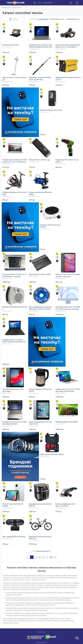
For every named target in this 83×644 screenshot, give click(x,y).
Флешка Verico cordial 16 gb (13, 177)
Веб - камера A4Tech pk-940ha (41, 507)
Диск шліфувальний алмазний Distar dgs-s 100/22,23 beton (41, 302)
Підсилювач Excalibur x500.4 (40, 260)
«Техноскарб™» (33, 639)
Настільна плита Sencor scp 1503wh (66, 220)
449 (51, 528)
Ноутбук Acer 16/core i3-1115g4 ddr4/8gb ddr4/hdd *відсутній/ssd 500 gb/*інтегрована (66, 385)
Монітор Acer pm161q (11, 53)
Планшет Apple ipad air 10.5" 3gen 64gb (67, 343)
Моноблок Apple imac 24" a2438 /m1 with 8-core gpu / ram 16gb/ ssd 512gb (67, 302)
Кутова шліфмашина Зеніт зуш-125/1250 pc (13, 508)
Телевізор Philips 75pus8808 (40, 425)
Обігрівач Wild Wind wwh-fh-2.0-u (14, 302)
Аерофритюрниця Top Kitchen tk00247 (67, 467)
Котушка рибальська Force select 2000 (66, 178)
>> (47, 528)
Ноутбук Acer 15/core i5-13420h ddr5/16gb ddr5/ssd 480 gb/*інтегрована (40, 385)
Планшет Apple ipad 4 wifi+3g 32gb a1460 (14, 426)
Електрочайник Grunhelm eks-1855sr (14, 385)
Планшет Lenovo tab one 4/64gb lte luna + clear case (66, 261)
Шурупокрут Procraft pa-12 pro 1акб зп (41, 178)
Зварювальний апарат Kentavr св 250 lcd (68, 96)
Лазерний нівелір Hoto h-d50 (41, 136)
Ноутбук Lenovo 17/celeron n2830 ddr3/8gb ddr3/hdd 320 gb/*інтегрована (14, 343)
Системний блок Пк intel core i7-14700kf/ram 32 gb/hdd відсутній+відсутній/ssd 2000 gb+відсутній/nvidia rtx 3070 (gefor (14, 261)
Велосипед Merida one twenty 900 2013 (67, 508)
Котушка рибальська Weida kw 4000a (14, 220)
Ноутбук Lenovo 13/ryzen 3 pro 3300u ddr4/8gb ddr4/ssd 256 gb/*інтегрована (41, 55)
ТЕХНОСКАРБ (6, 7)
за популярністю (43, 19)
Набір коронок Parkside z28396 (15, 466)
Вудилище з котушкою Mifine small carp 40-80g (41, 96)
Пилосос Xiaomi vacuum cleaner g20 (12, 96)
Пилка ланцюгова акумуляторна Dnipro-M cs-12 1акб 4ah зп (67, 55)
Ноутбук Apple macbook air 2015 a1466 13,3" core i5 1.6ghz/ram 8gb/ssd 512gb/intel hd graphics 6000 (67, 137)
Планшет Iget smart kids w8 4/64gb (40, 467)
